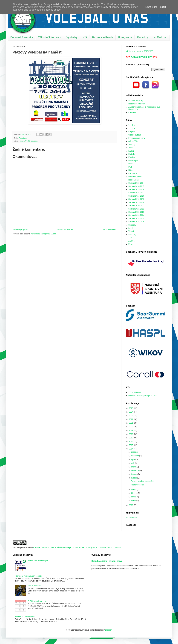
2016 (131, 441)
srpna (134, 467)
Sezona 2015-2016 (136, 189)
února (134, 497)
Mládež (131, 164)
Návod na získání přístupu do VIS (142, 396)
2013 (131, 505)
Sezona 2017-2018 (136, 196)
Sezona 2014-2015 (136, 186)
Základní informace (50, 37)
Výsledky (72, 37)
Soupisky (132, 225)
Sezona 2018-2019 (136, 199)
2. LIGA (132, 128)
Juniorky (132, 145)
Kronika (132, 157)
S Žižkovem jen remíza (37, 601)
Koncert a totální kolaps (25, 617)
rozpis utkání (134, 180)
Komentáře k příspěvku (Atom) (44, 234)
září (133, 463)
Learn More (151, 7)
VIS (85, 37)
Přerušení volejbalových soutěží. (29, 576)
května (134, 478)
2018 (131, 434)
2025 (131, 408)
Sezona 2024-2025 (136, 219)
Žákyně (131, 241)
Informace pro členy (137, 138)
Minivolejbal (133, 161)
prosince (135, 452)
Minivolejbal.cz (132, 517)
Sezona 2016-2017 (136, 193)
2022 (131, 419)
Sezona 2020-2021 (136, 206)
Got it (163, 7)
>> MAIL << (160, 37)
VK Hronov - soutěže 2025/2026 (139, 51)
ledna (134, 501)
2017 (131, 438)
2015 (131, 445)
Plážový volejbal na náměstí (142, 481)
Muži (130, 167)
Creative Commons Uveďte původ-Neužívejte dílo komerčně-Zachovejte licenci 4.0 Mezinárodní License (77, 547)
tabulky (131, 228)
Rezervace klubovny (137, 104)
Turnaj (131, 231)
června (134, 474)
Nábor (131, 170)
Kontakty (143, 37)
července (135, 470)
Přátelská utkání (135, 177)
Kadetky (132, 154)
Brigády (132, 132)
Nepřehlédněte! (137, 485)
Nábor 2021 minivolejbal (38, 561)
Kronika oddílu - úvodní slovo (107, 561)
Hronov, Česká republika (28, 141)
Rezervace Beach (103, 37)
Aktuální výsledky (141, 57)
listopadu (135, 456)
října (133, 459)
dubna (134, 489)
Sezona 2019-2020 (136, 202)
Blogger (108, 630)
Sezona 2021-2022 (136, 209)
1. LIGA (132, 125)
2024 (131, 412)
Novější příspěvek (21, 229)
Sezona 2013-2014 (136, 183)
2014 (131, 449)
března (134, 493)
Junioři (131, 148)
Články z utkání (135, 135)
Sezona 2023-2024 (136, 215)
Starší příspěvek (109, 229)
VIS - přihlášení (135, 392)
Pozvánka (23, 138)
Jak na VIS (133, 141)
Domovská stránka (22, 37)
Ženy (131, 244)
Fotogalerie (125, 37)
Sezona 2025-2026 (136, 222)
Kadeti (131, 151)
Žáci (130, 238)
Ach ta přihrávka (35, 586)
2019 (131, 430)
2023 (131, 416)
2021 (131, 423)
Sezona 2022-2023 (136, 212)
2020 (131, 427)
